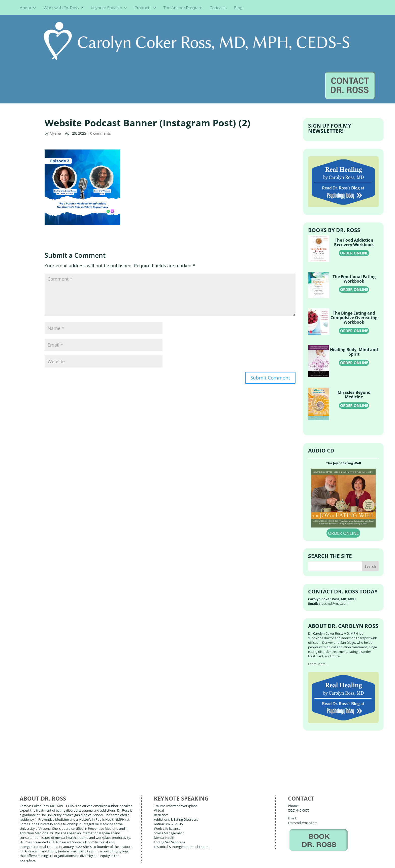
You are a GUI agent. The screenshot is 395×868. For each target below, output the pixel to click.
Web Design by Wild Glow (58, 860)
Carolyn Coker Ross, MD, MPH (109, 853)
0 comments (101, 81)
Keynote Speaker (106, 8)
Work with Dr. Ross (61, 8)
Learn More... (318, 612)
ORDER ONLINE (354, 201)
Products (143, 8)
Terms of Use (100, 860)
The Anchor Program (183, 8)
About (25, 8)
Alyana (55, 81)
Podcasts (218, 8)
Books (57, 837)
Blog (238, 8)
